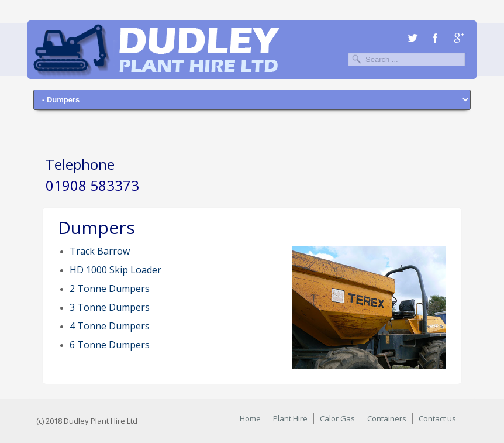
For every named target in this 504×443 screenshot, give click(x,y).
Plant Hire (290, 418)
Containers (387, 418)
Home (250, 418)
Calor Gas (337, 418)
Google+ (459, 38)
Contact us (437, 418)
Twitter (412, 38)
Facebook (436, 38)
